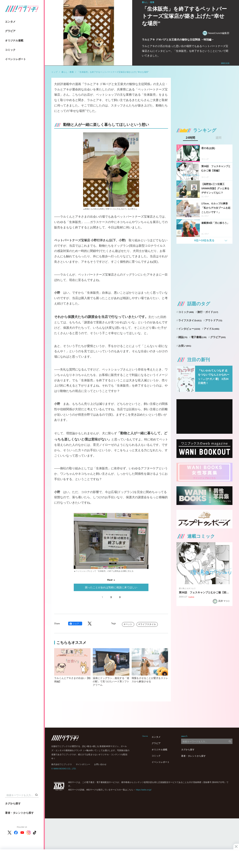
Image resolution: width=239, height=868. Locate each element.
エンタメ (10, 22)
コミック (10, 50)
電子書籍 (199, 337)
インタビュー (189, 329)
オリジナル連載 (14, 40)
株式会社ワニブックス (62, 764)
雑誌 (183, 337)
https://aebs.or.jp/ (144, 790)
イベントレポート (15, 59)
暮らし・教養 (68, 72)
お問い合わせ (100, 764)
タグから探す (13, 803)
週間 (218, 138)
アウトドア (214, 320)
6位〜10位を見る (204, 240)
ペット (129, 624)
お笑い (185, 346)
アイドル (211, 329)
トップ (54, 72)
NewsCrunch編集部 (216, 33)
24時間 (190, 138)
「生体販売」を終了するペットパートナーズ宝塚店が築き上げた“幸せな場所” (113, 72)
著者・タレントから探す (19, 813)
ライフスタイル (148, 624)
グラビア (10, 31)
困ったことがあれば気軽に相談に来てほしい (111, 587)
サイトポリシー (83, 764)
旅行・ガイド (208, 312)
